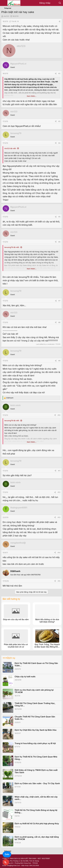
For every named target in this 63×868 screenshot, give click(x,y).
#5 (59, 217)
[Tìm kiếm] (60, 3)
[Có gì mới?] (54, 3)
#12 (59, 492)
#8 (59, 322)
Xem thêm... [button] (32, 96)
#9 (59, 361)
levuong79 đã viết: (12, 247)
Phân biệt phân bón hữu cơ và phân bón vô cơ (16, 646)
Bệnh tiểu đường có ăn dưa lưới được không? (47, 621)
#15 (59, 581)
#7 (59, 301)
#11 (59, 471)
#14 (59, 553)
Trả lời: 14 (14, 21)
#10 (59, 415)
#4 (59, 143)
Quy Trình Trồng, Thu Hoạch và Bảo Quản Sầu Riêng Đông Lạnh (47, 647)
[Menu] (4, 3)
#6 (59, 242)
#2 (59, 73)
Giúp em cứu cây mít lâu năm (16, 619)
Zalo (7, 854)
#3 (59, 121)
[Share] (60, 21)
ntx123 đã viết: (10, 148)
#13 (59, 517)
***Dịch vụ (9, 658)
